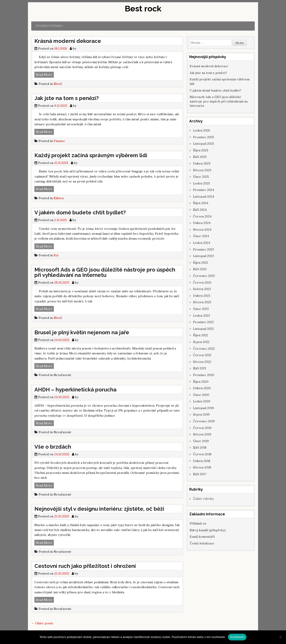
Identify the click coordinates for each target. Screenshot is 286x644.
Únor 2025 (201, 177)
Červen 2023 (202, 282)
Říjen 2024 (201, 203)
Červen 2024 (202, 216)
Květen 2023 (202, 289)
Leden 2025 (202, 183)
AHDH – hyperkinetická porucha (75, 390)
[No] (280, 637)
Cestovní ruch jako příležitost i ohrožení (85, 566)
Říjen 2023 (201, 263)
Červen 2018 (202, 454)
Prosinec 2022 (203, 322)
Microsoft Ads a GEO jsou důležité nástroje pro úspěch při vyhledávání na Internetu (105, 272)
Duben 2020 (202, 388)
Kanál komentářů (202, 537)
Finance (59, 141)
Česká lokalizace (202, 543)
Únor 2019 (201, 441)
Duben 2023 (202, 296)
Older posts (42, 623)
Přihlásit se (198, 523)
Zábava (59, 198)
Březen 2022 (202, 362)
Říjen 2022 (201, 335)
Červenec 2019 (204, 421)
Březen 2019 (202, 434)
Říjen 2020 (201, 382)
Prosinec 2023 (203, 249)
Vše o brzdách (53, 447)
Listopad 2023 (203, 256)
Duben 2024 (202, 223)
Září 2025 (200, 157)
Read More (45, 75)
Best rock (143, 8)
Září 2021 (200, 368)
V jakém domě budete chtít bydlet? (80, 212)
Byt (56, 255)
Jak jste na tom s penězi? (67, 98)
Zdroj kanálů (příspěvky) (208, 530)
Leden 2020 (202, 401)
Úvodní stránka (49, 26)
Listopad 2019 (203, 408)
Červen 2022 (202, 355)
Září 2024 (200, 210)
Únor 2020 (201, 395)
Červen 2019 (202, 428)
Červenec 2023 (204, 276)
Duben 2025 (202, 163)
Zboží (58, 84)
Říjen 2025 (201, 150)
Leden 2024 (202, 243)
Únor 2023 (201, 309)
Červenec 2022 (204, 349)
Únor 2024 (201, 236)
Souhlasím (237, 637)
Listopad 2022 (203, 329)
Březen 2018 (202, 467)
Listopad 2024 (204, 197)
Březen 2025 (202, 170)
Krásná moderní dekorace (68, 41)
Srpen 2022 (201, 342)
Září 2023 (200, 269)
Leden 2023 (201, 316)
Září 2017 (200, 474)
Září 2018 (200, 447)
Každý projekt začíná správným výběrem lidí (91, 155)
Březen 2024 (202, 230)
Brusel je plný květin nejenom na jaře (82, 332)
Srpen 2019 (201, 414)
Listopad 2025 (204, 144)
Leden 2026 (202, 130)
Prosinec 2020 (204, 375)
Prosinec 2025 (204, 137)
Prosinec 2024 (204, 190)
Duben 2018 (202, 461)
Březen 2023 (202, 302)
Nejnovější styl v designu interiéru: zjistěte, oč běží (99, 509)
